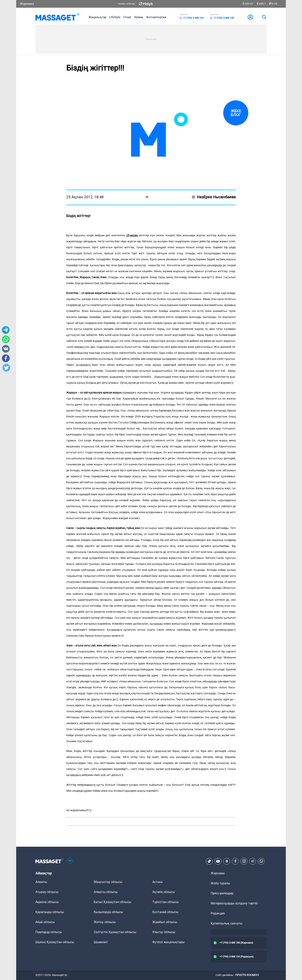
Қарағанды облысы (50, 912)
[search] (264, 17)
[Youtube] (218, 861)
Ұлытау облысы (164, 932)
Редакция (218, 913)
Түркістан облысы (166, 902)
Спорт (127, 17)
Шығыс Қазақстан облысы (55, 942)
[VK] (227, 861)
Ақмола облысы (47, 902)
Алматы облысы (106, 892)
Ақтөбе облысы (164, 892)
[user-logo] (250, 17)
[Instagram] (244, 861)
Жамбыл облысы (165, 922)
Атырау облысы (47, 892)
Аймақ (139, 17)
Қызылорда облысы (108, 912)
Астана (157, 882)
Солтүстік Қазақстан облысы (115, 932)
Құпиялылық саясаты (226, 923)
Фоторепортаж (156, 17)
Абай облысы (45, 922)
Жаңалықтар (97, 17)
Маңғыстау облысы (108, 882)
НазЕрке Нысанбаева (214, 197)
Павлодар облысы (49, 932)
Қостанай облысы (165, 912)
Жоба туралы (220, 883)
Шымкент (101, 942)
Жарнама (27, 4)
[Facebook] (235, 861)
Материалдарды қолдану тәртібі (234, 903)
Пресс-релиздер (222, 893)
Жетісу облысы (105, 922)
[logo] (57, 17)
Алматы (41, 882)
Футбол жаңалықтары (168, 942)
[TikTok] (209, 861)
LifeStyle (115, 17)
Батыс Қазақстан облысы (112, 902)
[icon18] (70, 861)
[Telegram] (253, 861)
